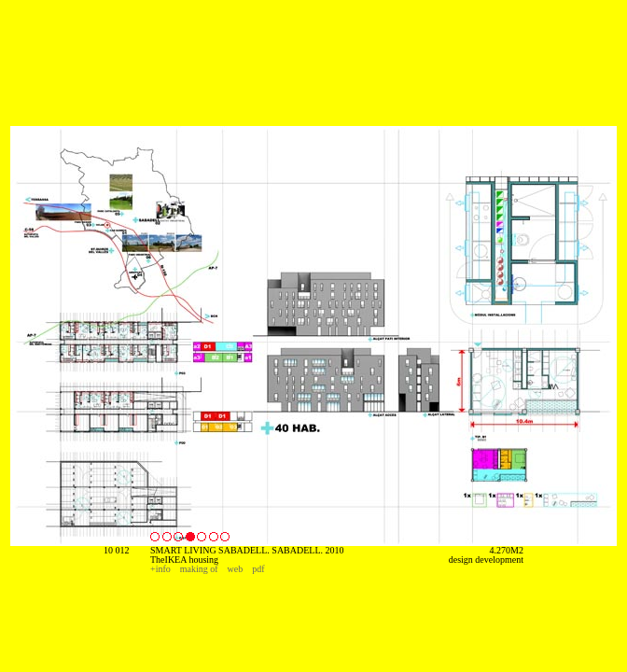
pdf (258, 569)
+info (160, 569)
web (236, 569)
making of (199, 569)
